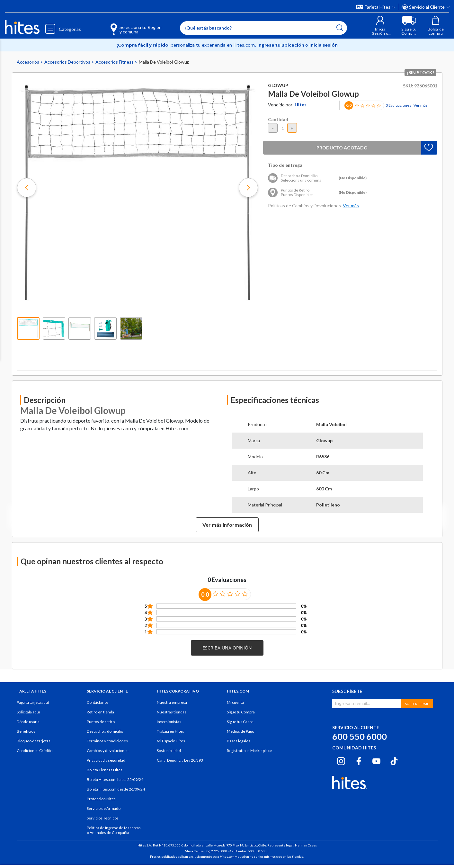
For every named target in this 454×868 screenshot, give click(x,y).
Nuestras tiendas (172, 712)
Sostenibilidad (169, 751)
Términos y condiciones (107, 741)
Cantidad (278, 119)
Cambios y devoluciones (108, 751)
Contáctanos (98, 702)
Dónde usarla (28, 722)
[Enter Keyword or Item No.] (263, 28)
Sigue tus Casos (240, 722)
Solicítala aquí (28, 712)
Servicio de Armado (104, 808)
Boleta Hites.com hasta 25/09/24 (115, 779)
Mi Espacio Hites (171, 741)
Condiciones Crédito (35, 751)
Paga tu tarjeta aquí (33, 702)
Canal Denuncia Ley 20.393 (180, 760)
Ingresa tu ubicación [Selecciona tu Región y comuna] (281, 45)
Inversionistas (169, 722)
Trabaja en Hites (170, 731)
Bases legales (239, 741)
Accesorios (28, 62)
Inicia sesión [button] (324, 45)
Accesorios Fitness (115, 62)
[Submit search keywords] (339, 28)
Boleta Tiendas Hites (105, 770)
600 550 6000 (360, 736)
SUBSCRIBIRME (417, 704)
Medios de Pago (240, 731)
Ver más (421, 105)
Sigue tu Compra (241, 712)
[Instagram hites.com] (341, 760)
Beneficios (26, 731)
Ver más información (227, 525)
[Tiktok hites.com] (394, 760)
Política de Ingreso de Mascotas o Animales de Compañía (114, 830)
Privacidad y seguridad (106, 760)
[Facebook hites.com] (359, 760)
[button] (380, 26)
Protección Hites (101, 799)
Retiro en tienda (100, 712)
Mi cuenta (235, 702)
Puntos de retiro (101, 722)
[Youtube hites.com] (376, 760)
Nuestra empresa (172, 702)
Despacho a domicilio (105, 731)
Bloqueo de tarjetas (34, 741)
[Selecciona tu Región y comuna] (126, 26)
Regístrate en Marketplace (249, 751)
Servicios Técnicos (103, 818)
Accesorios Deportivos (68, 62)
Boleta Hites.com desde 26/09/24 (116, 789)
